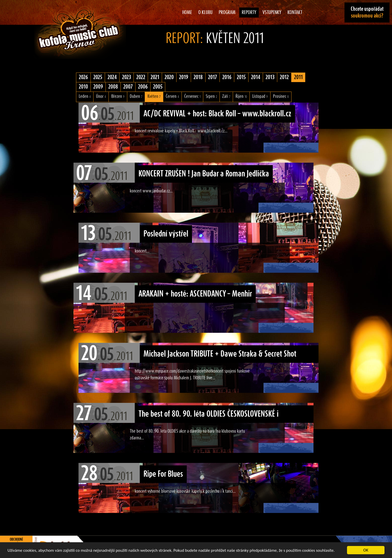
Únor (101, 96)
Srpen (211, 96)
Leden (85, 96)
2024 (112, 77)
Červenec (192, 96)
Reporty (249, 13)
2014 (256, 77)
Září (226, 96)
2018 (198, 77)
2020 (169, 77)
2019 (184, 77)
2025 (98, 77)
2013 (270, 77)
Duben (136, 96)
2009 (98, 87)
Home (187, 13)
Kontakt (295, 13)
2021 (155, 77)
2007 (128, 87)
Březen (118, 96)
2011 (298, 77)
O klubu (205, 13)
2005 (158, 87)
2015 (241, 77)
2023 (126, 77)
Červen (172, 96)
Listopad (260, 96)
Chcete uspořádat (367, 12)
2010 (83, 87)
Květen (154, 96)
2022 (141, 77)
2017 (212, 77)
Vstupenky (272, 13)
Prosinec (281, 96)
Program (227, 13)
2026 (83, 77)
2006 (143, 87)
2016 (227, 77)
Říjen (241, 96)
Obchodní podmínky (16, 542)
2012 (284, 77)
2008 (113, 87)
